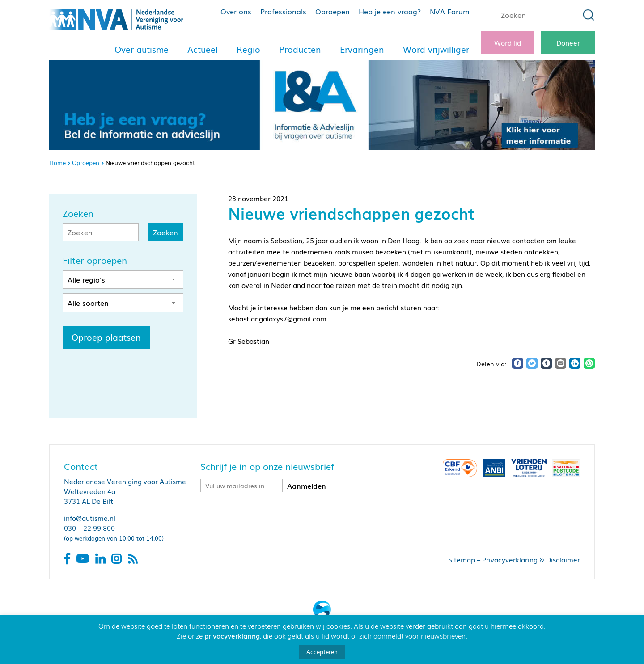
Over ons (236, 11)
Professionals (283, 11)
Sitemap (462, 559)
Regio (248, 49)
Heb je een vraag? (390, 11)
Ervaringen (362, 49)
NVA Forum (450, 11)
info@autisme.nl (90, 518)
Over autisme (142, 49)
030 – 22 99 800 (89, 528)
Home (57, 163)
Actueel (203, 49)
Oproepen (333, 11)
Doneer (568, 42)
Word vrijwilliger (436, 49)
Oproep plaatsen (106, 337)
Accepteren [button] (322, 652)
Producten (300, 49)
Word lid (508, 42)
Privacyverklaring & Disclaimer (531, 559)
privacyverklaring (232, 635)
